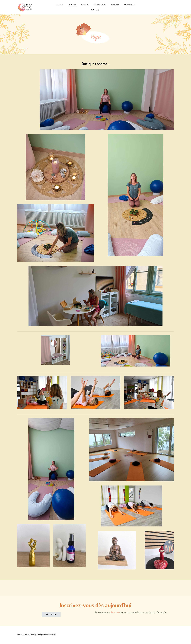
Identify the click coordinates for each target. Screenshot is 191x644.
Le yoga (72, 5)
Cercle (85, 5)
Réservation (100, 5)
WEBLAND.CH (50, 636)
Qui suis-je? (130, 5)
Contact (95, 10)
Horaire (115, 5)
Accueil (59, 5)
